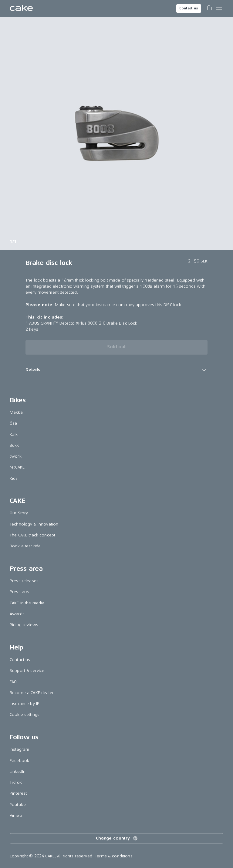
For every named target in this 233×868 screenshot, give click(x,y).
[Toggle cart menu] (209, 8)
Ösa (13, 423)
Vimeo (16, 815)
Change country (117, 838)
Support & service (27, 671)
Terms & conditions (114, 856)
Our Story (19, 513)
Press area (20, 592)
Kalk (14, 434)
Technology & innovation (34, 524)
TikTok (16, 782)
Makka (16, 412)
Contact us (189, 8)
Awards (17, 614)
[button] (116, 370)
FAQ (13, 682)
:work (16, 456)
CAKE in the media (27, 603)
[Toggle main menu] (219, 8)
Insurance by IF (24, 704)
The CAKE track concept (32, 535)
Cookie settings (25, 714)
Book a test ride (25, 546)
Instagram (19, 749)
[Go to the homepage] (21, 8)
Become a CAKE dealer (32, 693)
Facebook (19, 761)
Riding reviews (24, 625)
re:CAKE (17, 467)
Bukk (14, 445)
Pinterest (18, 793)
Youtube (18, 805)
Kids (14, 478)
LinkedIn (18, 771)
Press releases (24, 581)
